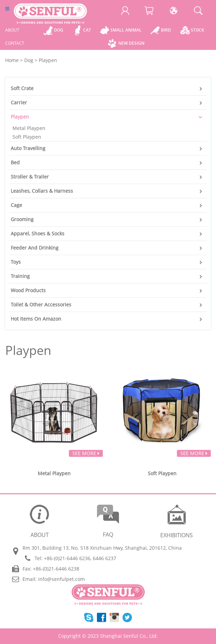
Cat (87, 30)
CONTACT (15, 43)
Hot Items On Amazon (36, 319)
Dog (59, 30)
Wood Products (28, 290)
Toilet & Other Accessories (41, 304)
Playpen (20, 117)
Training (20, 276)
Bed (15, 162)
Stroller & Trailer (30, 177)
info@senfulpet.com (61, 579)
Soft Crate (22, 88)
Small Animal (126, 30)
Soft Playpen (27, 137)
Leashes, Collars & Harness (42, 191)
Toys (16, 262)
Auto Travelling (28, 148)
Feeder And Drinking (35, 248)
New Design (131, 43)
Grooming (22, 219)
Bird (166, 30)
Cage (16, 205)
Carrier (19, 102)
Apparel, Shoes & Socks (38, 233)
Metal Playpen (29, 128)
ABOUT (12, 30)
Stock (197, 30)
